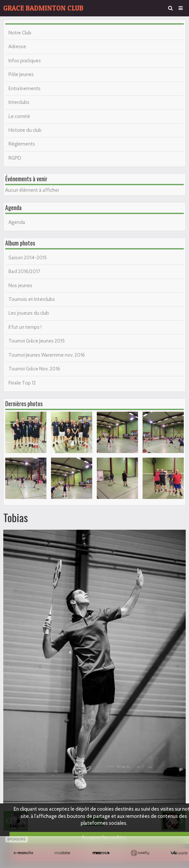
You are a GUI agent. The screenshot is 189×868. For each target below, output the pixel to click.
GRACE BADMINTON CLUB (43, 8)
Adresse (17, 47)
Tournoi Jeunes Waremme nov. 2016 (47, 355)
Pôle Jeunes (21, 74)
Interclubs (19, 102)
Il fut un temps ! (25, 327)
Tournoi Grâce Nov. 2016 (34, 369)
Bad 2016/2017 (24, 271)
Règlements (22, 144)
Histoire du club (25, 130)
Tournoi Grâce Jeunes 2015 (37, 341)
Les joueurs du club (29, 313)
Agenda (17, 222)
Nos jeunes (20, 286)
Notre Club (20, 33)
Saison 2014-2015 (28, 258)
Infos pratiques (25, 61)
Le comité (19, 116)
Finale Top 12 (22, 383)
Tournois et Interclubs (32, 299)
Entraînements (25, 89)
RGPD (15, 158)
